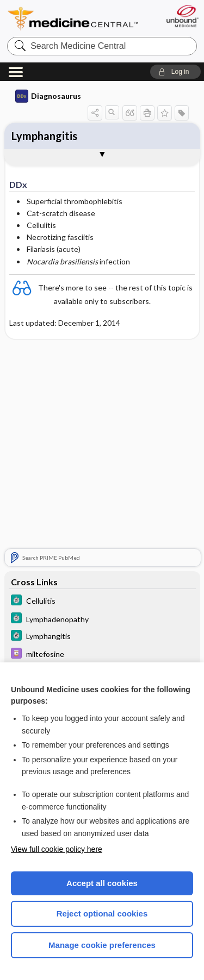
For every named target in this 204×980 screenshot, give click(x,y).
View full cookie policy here (57, 849)
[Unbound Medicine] (182, 16)
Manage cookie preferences (102, 945)
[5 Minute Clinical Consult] (102, 601)
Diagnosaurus (48, 96)
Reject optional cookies (102, 913)
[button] (175, 72)
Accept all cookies (102, 883)
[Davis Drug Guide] (102, 655)
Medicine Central (73, 19)
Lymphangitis (44, 136)
